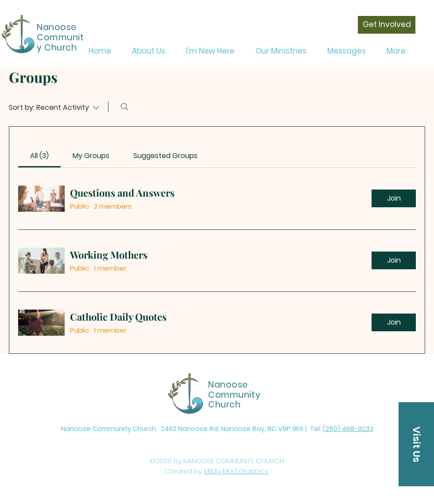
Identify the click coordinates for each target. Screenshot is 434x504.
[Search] (124, 107)
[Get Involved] (387, 25)
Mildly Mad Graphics (236, 471)
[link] (39, 156)
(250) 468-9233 (348, 428)
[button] (416, 444)
